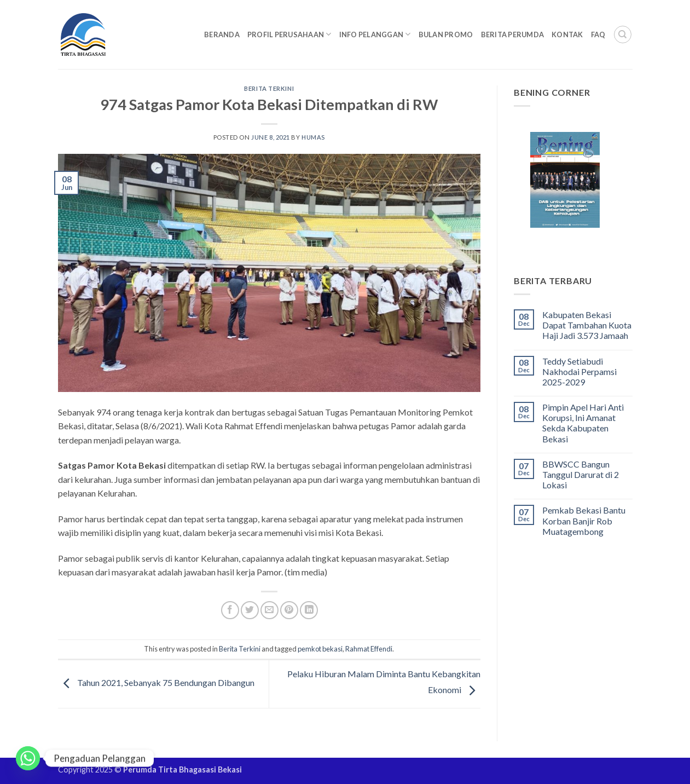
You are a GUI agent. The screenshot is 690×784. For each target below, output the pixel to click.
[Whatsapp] (28, 758)
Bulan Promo (446, 34)
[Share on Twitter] (250, 610)
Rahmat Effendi (369, 649)
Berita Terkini (269, 88)
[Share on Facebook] (230, 610)
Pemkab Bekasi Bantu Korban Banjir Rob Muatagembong (584, 520)
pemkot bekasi (320, 649)
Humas (313, 137)
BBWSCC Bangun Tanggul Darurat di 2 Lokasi (581, 474)
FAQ (598, 34)
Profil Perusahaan (289, 34)
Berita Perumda (513, 34)
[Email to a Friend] (269, 610)
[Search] (623, 34)
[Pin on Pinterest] (289, 610)
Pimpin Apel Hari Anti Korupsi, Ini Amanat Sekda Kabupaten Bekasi (583, 423)
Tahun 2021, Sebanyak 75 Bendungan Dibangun (156, 683)
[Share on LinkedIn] (309, 610)
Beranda (222, 34)
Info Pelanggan (375, 34)
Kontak (567, 34)
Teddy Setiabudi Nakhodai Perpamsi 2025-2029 (579, 371)
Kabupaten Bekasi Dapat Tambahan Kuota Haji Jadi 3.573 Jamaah (587, 325)
